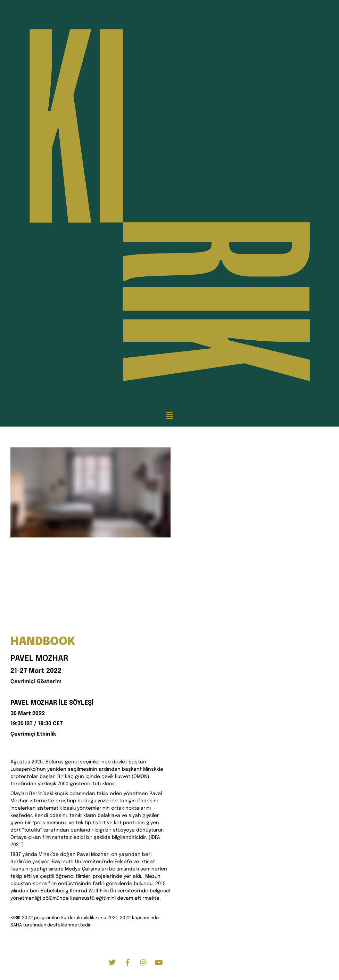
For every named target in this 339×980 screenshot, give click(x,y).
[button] (169, 416)
